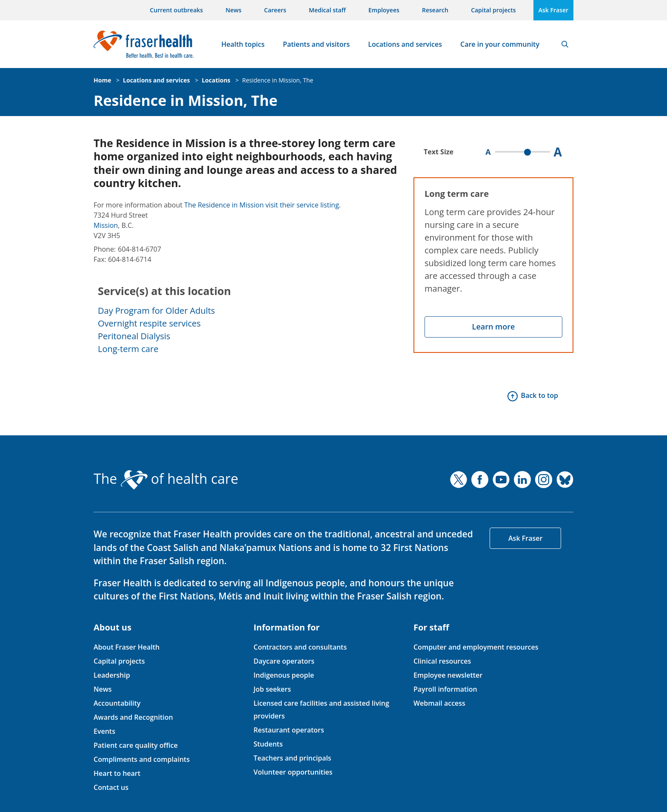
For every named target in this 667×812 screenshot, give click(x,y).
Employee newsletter (448, 675)
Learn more (494, 327)
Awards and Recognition (133, 717)
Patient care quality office (136, 745)
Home (102, 80)
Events (104, 731)
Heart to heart (117, 773)
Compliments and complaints (142, 759)
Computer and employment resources (476, 647)
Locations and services (405, 44)
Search (565, 44)
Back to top (540, 395)
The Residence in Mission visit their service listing (262, 205)
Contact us (111, 787)
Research (435, 10)
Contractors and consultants (300, 647)
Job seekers (272, 689)
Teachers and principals (292, 758)
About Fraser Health (127, 647)
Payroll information (445, 689)
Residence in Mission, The (278, 80)
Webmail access (439, 703)
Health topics (243, 44)
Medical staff (327, 10)
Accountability (117, 703)
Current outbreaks (176, 10)
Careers (275, 10)
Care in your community (500, 44)
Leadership (112, 675)
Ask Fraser (553, 10)
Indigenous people (284, 675)
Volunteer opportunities (293, 772)
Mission (106, 225)
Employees (384, 10)
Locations (216, 80)
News (233, 10)
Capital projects (493, 10)
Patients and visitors (316, 44)
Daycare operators (284, 661)
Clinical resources (442, 661)
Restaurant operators (289, 730)
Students (268, 744)
